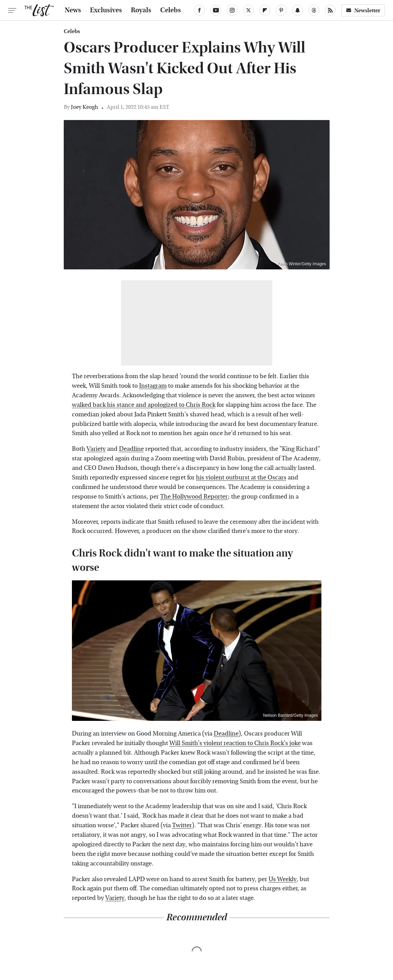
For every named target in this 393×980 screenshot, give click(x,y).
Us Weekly (283, 879)
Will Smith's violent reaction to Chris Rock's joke (235, 743)
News (73, 10)
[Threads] (314, 10)
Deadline (131, 449)
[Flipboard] (265, 10)
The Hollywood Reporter (194, 497)
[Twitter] (248, 10)
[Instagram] (232, 10)
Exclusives (106, 10)
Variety (96, 449)
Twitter (182, 825)
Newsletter (363, 10)
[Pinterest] (281, 10)
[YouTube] (216, 10)
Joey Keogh (85, 107)
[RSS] (330, 10)
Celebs (171, 10)
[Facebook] (199, 10)
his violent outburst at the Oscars (241, 478)
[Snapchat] (298, 10)
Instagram (153, 386)
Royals (141, 10)
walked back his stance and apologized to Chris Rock (144, 405)
